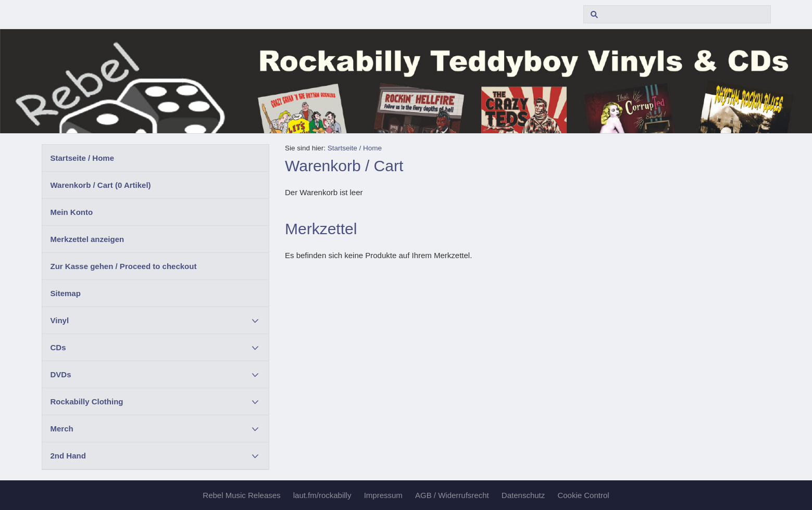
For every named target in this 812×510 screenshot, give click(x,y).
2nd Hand (68, 456)
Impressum (383, 495)
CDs (58, 347)
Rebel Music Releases (241, 495)
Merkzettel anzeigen (88, 239)
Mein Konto (72, 212)
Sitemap (66, 293)
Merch (62, 429)
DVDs (61, 374)
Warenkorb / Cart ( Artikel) (101, 185)
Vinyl (60, 320)
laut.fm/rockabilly (322, 495)
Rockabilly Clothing (87, 401)
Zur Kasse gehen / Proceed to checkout (124, 266)
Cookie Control (583, 495)
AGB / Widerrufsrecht (452, 495)
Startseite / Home (83, 158)
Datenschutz (523, 495)
